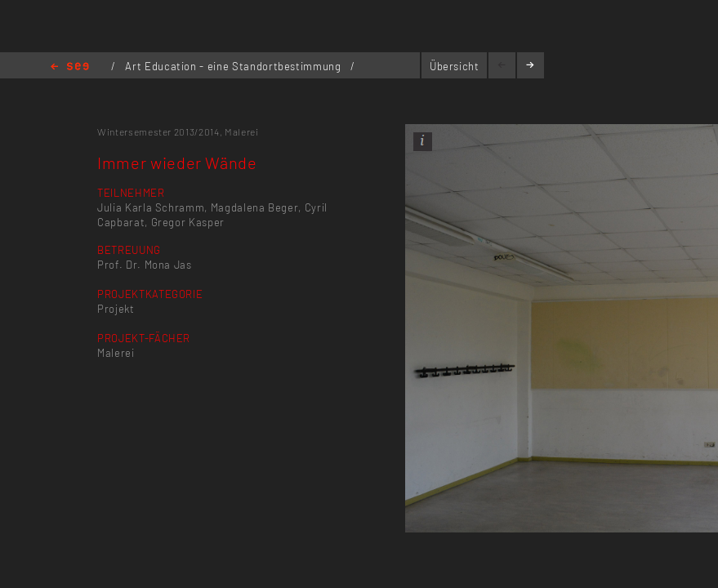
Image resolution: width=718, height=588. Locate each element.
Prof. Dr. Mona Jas (145, 265)
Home (70, 67)
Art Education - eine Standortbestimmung (234, 66)
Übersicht (455, 66)
